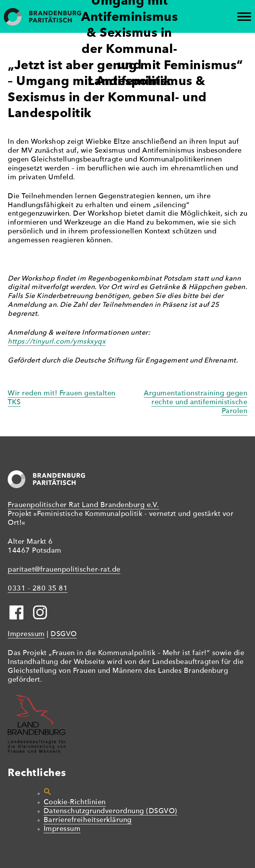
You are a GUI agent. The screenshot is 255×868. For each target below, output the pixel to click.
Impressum (26, 634)
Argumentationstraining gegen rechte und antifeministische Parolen (195, 403)
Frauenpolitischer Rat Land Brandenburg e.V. (83, 505)
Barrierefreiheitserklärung (88, 820)
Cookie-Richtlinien (75, 802)
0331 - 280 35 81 (38, 589)
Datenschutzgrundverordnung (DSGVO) (110, 811)
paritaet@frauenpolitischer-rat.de (64, 570)
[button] (48, 794)
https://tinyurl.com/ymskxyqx (57, 342)
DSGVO (64, 634)
